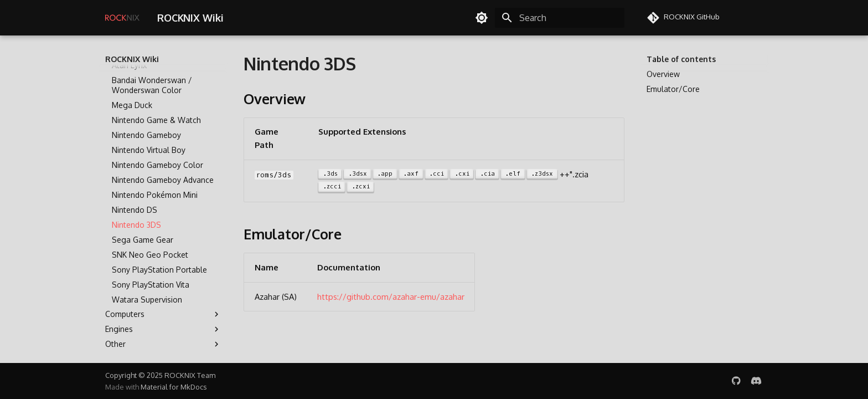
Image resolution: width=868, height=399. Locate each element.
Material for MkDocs (174, 387)
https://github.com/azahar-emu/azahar (391, 296)
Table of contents (681, 59)
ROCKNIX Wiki (132, 59)
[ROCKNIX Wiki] (122, 18)
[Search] (560, 18)
